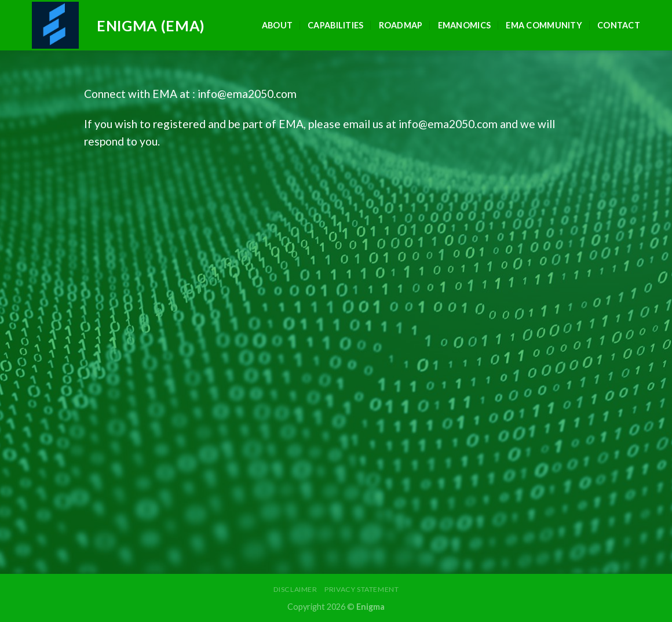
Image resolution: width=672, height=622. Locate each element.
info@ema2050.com (247, 94)
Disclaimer (295, 589)
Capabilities (335, 25)
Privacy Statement (361, 589)
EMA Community (544, 25)
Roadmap (401, 25)
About (277, 25)
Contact (619, 25)
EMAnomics (465, 25)
